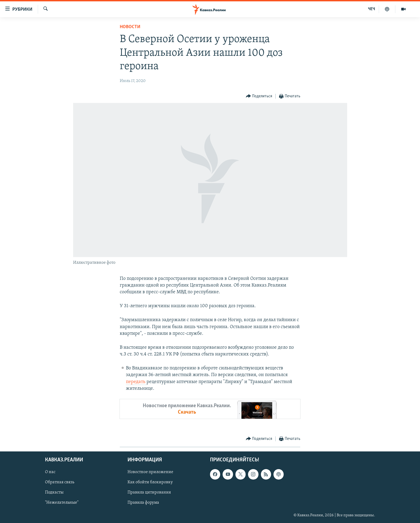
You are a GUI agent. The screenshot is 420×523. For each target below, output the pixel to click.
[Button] (259, 96)
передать (136, 382)
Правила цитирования (149, 493)
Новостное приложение (150, 472)
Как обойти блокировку (150, 482)
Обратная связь (60, 482)
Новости (130, 27)
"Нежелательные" (62, 503)
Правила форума (143, 503)
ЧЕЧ (372, 9)
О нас (50, 472)
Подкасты (54, 493)
